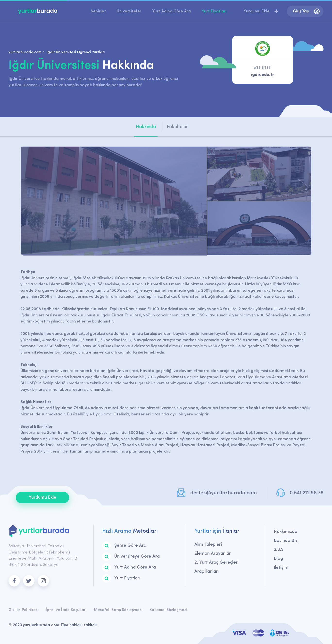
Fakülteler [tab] (177, 127)
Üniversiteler (129, 11)
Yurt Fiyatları (214, 11)
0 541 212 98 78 (307, 493)
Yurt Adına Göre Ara (172, 11)
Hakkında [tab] (146, 127)
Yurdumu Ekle (42, 498)
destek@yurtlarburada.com (224, 493)
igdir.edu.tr (262, 75)
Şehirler (98, 11)
